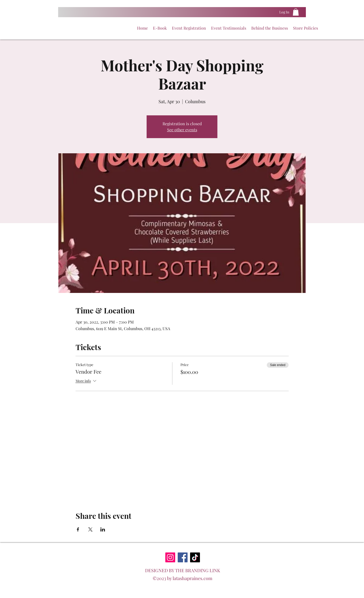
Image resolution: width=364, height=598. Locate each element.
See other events (182, 130)
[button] (296, 12)
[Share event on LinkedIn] (103, 529)
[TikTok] (195, 557)
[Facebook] (183, 557)
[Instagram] (170, 557)
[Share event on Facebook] (78, 529)
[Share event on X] (90, 529)
